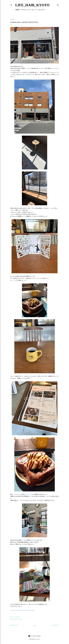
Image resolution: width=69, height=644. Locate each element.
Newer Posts (14, 625)
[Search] (58, 5)
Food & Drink (16, 619)
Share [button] (12, 617)
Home (35, 626)
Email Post (17, 617)
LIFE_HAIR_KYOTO (32, 5)
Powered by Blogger (35, 636)
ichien (21, 619)
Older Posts (55, 625)
